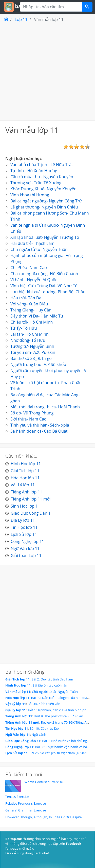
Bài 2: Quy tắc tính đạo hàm (52, 679)
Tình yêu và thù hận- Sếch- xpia (40, 425)
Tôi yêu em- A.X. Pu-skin (33, 352)
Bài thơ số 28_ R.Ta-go (31, 358)
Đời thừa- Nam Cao (28, 419)
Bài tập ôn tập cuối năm (50, 685)
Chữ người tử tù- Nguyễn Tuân (39, 249)
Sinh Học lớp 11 (25, 506)
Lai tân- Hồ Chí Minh (30, 334)
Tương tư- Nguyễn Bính (32, 346)
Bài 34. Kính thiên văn (44, 704)
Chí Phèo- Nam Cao (29, 268)
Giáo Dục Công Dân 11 (32, 513)
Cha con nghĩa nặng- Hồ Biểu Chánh (44, 274)
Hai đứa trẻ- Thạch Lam (32, 243)
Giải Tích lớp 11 (25, 471)
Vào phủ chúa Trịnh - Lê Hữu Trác (42, 165)
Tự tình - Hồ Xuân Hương (34, 171)
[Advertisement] (48, 71)
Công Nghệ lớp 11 (27, 541)
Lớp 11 (21, 19)
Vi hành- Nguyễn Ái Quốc (34, 280)
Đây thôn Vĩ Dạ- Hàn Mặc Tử (37, 316)
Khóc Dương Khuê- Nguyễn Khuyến (43, 189)
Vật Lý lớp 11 (23, 485)
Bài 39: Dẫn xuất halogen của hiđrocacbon (63, 698)
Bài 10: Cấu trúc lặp (44, 728)
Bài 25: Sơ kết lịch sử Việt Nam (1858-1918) (61, 753)
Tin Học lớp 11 (24, 527)
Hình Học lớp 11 (26, 464)
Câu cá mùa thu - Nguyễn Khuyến (42, 177)
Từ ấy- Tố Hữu (24, 328)
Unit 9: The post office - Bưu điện (58, 716)
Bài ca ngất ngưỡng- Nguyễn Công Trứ (46, 201)
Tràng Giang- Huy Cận (31, 310)
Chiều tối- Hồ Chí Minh (32, 322)
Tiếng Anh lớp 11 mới (31, 499)
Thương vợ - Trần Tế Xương (36, 183)
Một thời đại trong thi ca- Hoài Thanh (45, 407)
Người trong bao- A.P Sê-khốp (38, 364)
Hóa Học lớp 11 (25, 478)
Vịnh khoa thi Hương (30, 195)
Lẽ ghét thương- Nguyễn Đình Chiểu (44, 207)
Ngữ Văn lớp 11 (25, 548)
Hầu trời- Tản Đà (26, 298)
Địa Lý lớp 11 (23, 520)
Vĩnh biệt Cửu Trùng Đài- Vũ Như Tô (44, 286)
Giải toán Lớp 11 (26, 556)
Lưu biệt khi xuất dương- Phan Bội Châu (48, 292)
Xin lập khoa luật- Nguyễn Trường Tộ (45, 237)
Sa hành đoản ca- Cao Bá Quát (39, 431)
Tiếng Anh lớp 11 (26, 492)
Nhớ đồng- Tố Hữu (28, 340)
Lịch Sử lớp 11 (24, 534)
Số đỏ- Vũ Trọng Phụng (32, 413)
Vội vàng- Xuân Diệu (29, 304)
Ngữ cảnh (39, 734)
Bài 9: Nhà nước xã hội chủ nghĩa (67, 741)
